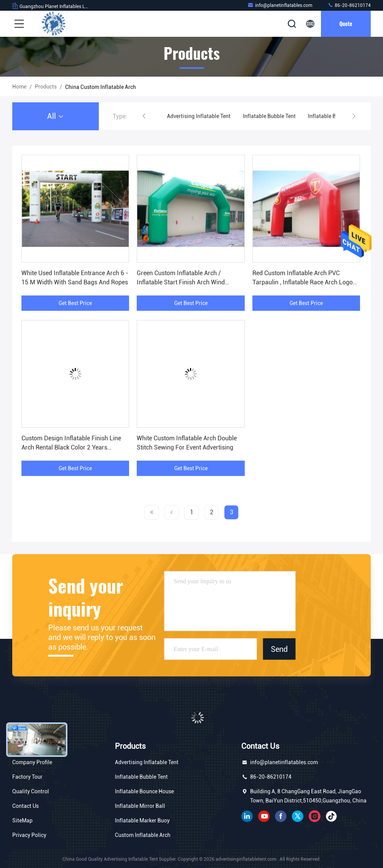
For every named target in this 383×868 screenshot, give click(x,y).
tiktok (331, 816)
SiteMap (22, 820)
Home (19, 87)
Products (46, 87)
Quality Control (31, 791)
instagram (314, 816)
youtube (264, 816)
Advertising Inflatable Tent (199, 116)
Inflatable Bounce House (144, 791)
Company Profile (32, 762)
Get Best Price (75, 303)
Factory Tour (27, 777)
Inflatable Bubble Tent (269, 116)
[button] (144, 116)
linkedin (247, 816)
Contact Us (25, 806)
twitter (298, 816)
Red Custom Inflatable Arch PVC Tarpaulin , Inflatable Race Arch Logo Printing (303, 282)
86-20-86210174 (349, 5)
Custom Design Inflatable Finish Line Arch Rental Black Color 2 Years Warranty (71, 447)
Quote (346, 24)
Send (279, 649)
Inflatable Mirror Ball (140, 806)
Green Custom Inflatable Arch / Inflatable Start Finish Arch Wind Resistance (181, 282)
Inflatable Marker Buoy (142, 820)
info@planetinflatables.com (280, 5)
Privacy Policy (29, 835)
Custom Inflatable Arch (143, 835)
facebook (281, 816)
